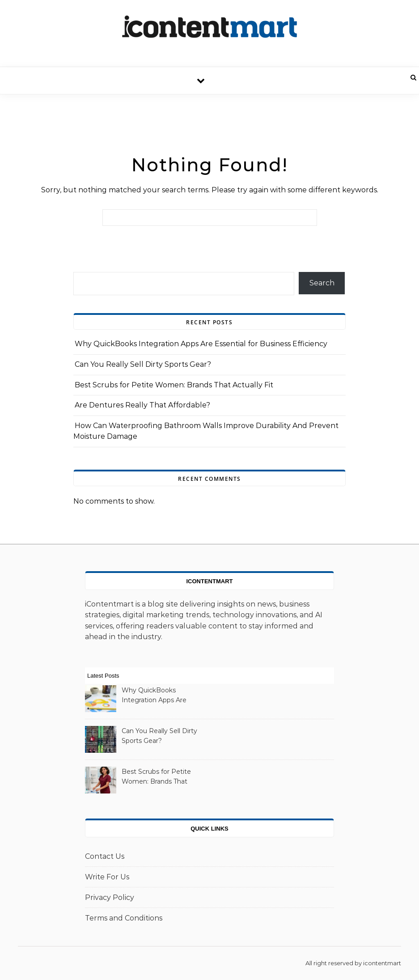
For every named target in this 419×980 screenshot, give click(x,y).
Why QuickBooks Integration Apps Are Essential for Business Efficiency (201, 344)
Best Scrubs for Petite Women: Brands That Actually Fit (174, 385)
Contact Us (105, 856)
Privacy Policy (110, 897)
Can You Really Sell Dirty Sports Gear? (143, 364)
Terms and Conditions (124, 918)
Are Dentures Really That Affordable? (142, 405)
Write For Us (107, 877)
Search (322, 283)
